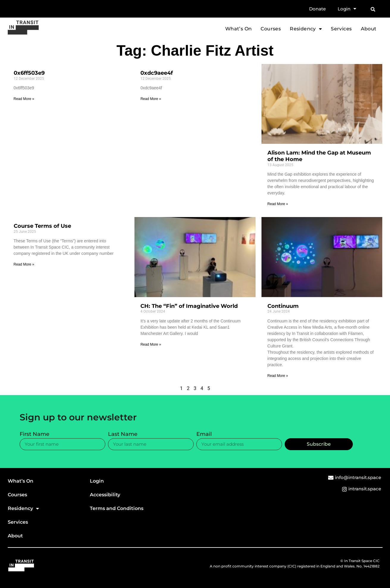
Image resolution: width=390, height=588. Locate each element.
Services (341, 29)
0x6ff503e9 (29, 73)
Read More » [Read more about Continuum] (278, 376)
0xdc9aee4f (157, 73)
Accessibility (105, 495)
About (369, 29)
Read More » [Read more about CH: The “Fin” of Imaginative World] (151, 344)
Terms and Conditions (117, 508)
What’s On (239, 29)
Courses (271, 29)
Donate (317, 9)
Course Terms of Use (42, 226)
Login (347, 9)
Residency (306, 29)
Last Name (123, 434)
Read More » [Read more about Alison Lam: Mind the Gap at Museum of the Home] (278, 204)
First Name (35, 434)
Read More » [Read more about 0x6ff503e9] (24, 99)
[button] (373, 10)
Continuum (283, 306)
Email (204, 434)
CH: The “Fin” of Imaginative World (189, 306)
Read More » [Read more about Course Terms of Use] (24, 264)
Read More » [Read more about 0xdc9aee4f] (151, 99)
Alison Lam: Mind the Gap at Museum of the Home (319, 156)
